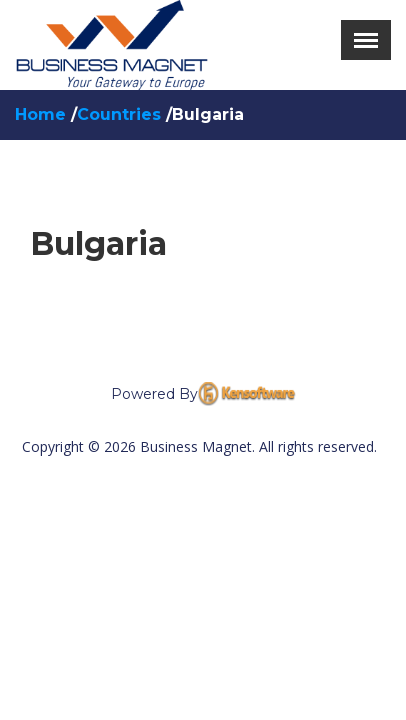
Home (43, 114)
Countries (121, 114)
